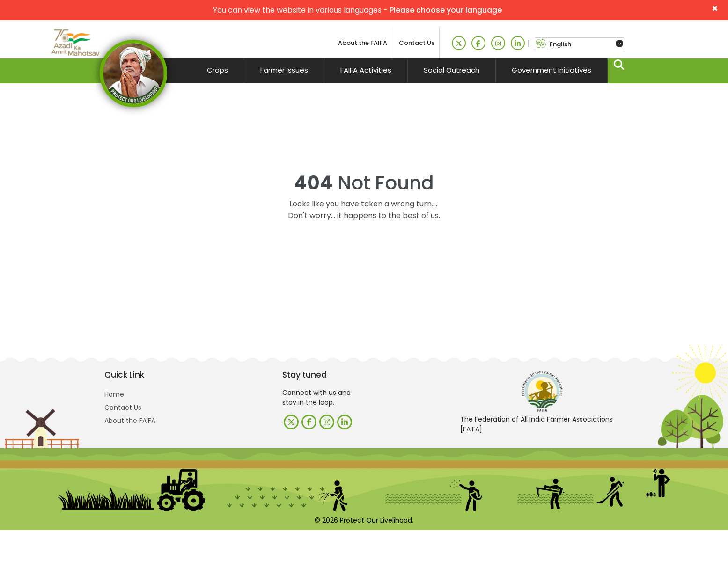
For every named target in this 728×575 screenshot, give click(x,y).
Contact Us (417, 43)
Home (114, 394)
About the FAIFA (363, 43)
